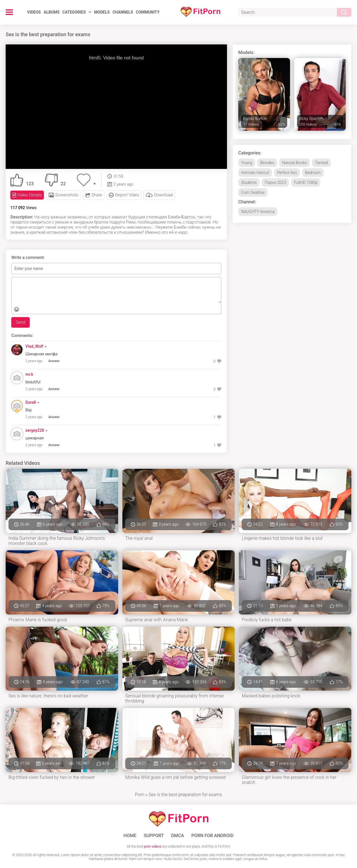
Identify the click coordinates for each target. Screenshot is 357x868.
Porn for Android (212, 836)
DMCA (178, 836)
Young (247, 163)
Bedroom (313, 173)
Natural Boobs (294, 163)
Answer (54, 361)
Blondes (267, 163)
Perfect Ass (287, 173)
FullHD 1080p (306, 182)
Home (130, 836)
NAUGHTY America (258, 212)
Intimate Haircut (255, 173)
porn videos (153, 846)
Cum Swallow (253, 192)
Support (154, 836)
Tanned (321, 163)
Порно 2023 (275, 182)
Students (249, 182)
